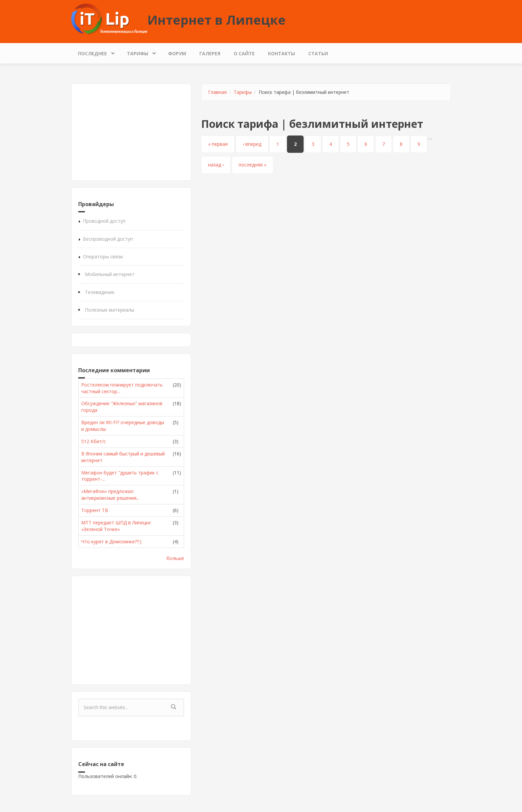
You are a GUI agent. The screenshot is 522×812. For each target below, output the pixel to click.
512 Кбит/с (94, 441)
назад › (216, 165)
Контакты (281, 53)
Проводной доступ (104, 221)
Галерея (210, 53)
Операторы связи (103, 257)
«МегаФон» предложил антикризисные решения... (110, 495)
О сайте (244, 53)
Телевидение (100, 292)
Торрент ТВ (95, 510)
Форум (177, 53)
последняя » (253, 165)
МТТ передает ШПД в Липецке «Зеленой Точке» (116, 526)
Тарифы (139, 52)
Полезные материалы (110, 310)
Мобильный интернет (110, 274)
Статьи (318, 53)
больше (175, 558)
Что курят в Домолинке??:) (111, 541)
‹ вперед (252, 144)
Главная (217, 92)
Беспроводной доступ (108, 239)
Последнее (94, 52)
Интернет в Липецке (217, 20)
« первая (218, 144)
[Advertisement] (131, 132)
